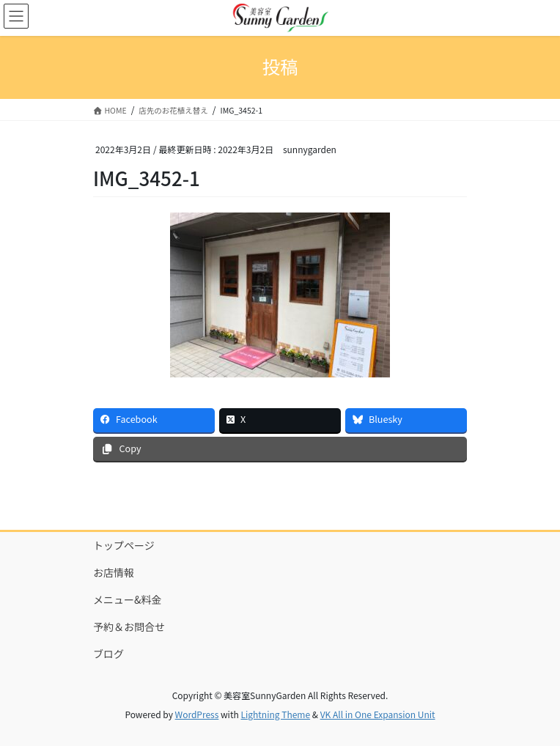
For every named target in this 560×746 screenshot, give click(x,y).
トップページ (124, 545)
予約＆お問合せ (129, 627)
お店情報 (114, 572)
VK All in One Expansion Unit (378, 714)
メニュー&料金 (128, 599)
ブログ (108, 654)
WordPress (197, 714)
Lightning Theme (275, 714)
